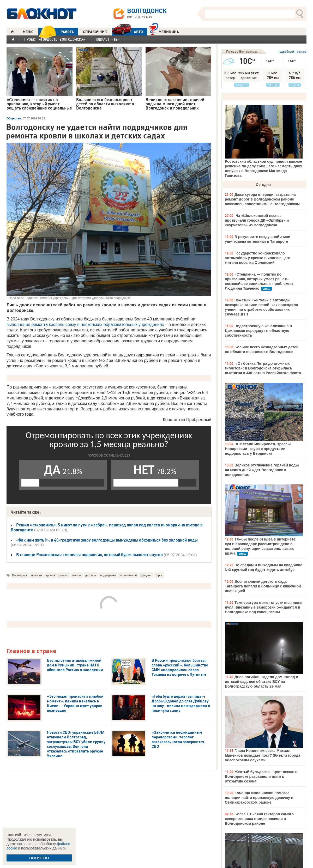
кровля (50, 575)
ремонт (64, 575)
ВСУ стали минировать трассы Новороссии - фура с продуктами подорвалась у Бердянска (258, 449)
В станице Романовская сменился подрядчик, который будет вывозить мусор (89, 555)
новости (37, 575)
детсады (91, 575)
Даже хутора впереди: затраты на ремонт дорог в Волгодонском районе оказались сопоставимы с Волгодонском (262, 199)
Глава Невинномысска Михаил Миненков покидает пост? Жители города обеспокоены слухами (263, 755)
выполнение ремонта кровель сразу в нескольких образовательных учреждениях (85, 324)
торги (159, 575)
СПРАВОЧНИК (95, 32)
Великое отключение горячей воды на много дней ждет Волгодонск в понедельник (262, 470)
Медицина (164, 31)
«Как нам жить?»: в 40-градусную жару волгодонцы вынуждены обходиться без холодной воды (107, 540)
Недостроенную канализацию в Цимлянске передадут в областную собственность (258, 331)
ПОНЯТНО (39, 858)
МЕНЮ (28, 32)
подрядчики (108, 575)
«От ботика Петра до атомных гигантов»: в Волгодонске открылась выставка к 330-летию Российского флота (263, 368)
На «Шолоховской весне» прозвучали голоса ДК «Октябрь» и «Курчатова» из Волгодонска (257, 220)
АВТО (127, 32)
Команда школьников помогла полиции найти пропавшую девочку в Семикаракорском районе (259, 798)
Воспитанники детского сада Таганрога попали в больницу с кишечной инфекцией (263, 586)
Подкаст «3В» (107, 39)
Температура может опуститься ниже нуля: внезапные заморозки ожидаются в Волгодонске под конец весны (263, 607)
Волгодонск (20, 575)
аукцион (146, 575)
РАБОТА (56, 32)
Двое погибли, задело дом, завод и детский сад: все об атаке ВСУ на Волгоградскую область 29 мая (261, 682)
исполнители (128, 575)
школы (77, 575)
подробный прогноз (292, 51)
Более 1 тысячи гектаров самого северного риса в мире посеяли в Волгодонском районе (259, 819)
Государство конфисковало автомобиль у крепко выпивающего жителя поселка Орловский (258, 258)
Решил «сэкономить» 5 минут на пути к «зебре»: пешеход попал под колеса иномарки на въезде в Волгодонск (107, 527)
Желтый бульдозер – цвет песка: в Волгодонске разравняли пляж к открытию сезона (261, 776)
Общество (14, 118)
